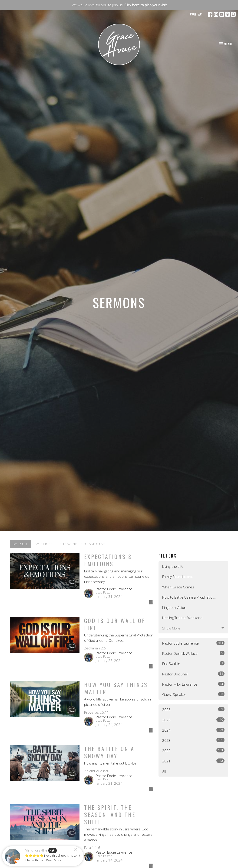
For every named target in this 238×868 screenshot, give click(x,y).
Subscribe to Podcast (82, 544)
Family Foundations (177, 577)
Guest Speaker (193, 694)
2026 (193, 709)
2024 (193, 730)
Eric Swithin (193, 663)
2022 (193, 750)
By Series (44, 544)
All (164, 771)
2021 (193, 761)
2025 (193, 720)
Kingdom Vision (174, 607)
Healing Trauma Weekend (182, 618)
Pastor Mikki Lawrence (193, 684)
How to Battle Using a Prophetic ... (189, 597)
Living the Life (173, 566)
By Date (20, 544)
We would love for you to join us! (120, 5)
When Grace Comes (178, 587)
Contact (197, 14)
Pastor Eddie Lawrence (193, 643)
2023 (193, 740)
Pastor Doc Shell (193, 674)
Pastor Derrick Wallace (193, 653)
